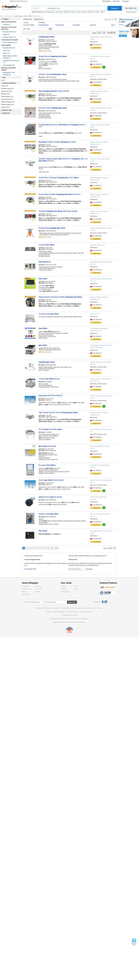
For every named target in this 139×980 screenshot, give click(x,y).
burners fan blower (50, 497)
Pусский (75, 615)
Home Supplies (6, 45)
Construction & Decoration (10, 40)
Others (6, 34)
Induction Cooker (9, 37)
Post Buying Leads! (30, 569)
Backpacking (52, 228)
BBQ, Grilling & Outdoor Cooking (10, 57)
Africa (5, 86)
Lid (3, 80)
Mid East (6, 94)
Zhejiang (60, 25)
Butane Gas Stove (82, 12)
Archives (38, 592)
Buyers (76, 589)
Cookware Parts (9, 48)
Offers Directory (76, 608)
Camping (7, 24)
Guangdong (43, 25)
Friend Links (39, 589)
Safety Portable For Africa (57, 142)
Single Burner (53, 56)
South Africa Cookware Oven (59, 178)
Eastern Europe (8, 105)
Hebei (93, 25)
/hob (45, 262)
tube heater (47, 446)
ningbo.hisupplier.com (86, 612)
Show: (95, 33)
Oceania (5, 107)
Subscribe (89, 569)
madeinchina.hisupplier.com (60, 612)
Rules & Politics (26, 594)
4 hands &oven (49, 379)
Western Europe (8, 102)
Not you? (24, 1)
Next (56, 548)
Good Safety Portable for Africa (60, 194)
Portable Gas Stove (69, 12)
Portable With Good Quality (58, 211)
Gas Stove (59, 12)
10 (52, 548)
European (47, 465)
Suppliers (63, 589)
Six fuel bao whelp (50, 429)
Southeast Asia (7, 89)
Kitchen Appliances (10, 43)
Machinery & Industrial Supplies (8, 69)
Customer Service (27, 589)
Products (36, 8)
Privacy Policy (74, 619)
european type (49, 314)
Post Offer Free (131, 8)
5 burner (47, 245)
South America (7, 97)
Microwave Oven (9, 32)
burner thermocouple (51, 480)
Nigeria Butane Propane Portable (60, 297)
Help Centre (116, 1)
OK (50, 29)
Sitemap (24, 592)
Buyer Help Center (134, 944)
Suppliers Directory (87, 608)
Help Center (39, 586)
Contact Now (97, 48)
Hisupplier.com (13, 7)
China (41, 23)
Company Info (26, 586)
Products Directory (66, 608)
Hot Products (56, 608)
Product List (28, 19)
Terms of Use (66, 619)
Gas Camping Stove (49, 12)
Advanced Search (131, 12)
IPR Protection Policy (55, 619)
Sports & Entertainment (9, 22)
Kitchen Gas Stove (94, 12)
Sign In (19, 1)
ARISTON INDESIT (51, 396)
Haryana (76, 25)
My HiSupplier (106, 1)
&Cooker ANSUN (54, 91)
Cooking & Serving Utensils (11, 62)
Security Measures (84, 619)
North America (7, 99)
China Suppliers (48, 608)
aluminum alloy (53, 108)
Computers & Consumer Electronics (9, 28)
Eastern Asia (7, 91)
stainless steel (52, 74)
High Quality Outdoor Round (58, 412)
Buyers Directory (98, 608)
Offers (76, 586)
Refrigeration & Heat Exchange (9, 74)
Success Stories (65, 592)
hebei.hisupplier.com (74, 612)
